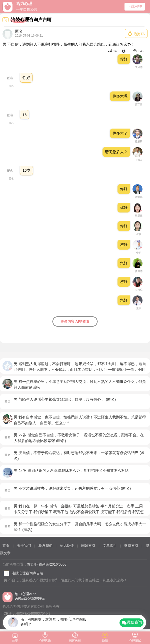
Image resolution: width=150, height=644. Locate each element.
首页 (6, 546)
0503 (63, 564)
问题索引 (88, 546)
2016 (54, 564)
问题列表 (42, 564)
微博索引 (131, 546)
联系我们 (45, 546)
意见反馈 (67, 546)
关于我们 (24, 546)
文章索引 (110, 546)
